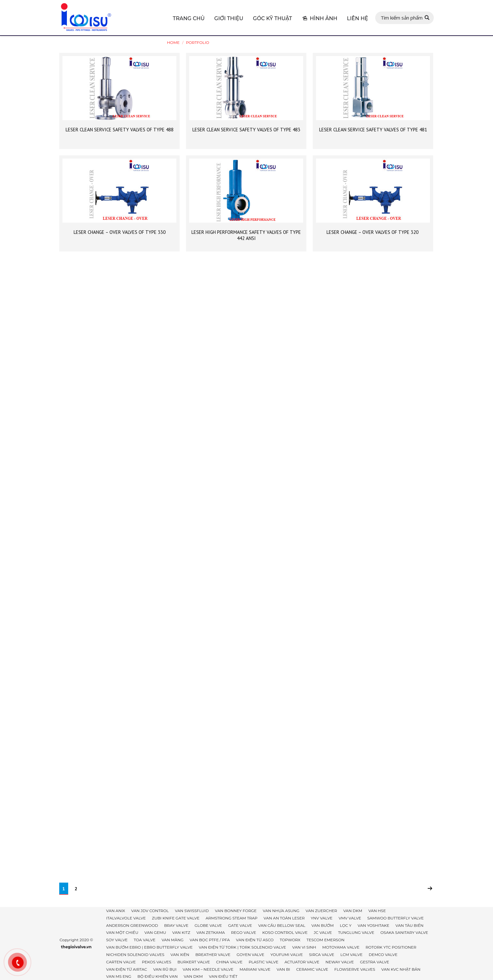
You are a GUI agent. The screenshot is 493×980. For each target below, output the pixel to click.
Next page (430, 888)
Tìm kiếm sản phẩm (402, 18)
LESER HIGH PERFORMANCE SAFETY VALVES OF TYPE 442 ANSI (246, 235)
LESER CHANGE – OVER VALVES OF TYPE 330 (120, 232)
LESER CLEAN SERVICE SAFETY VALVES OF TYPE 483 (246, 130)
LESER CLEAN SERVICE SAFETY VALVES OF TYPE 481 (373, 130)
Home (173, 42)
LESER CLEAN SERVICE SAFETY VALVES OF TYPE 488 (120, 130)
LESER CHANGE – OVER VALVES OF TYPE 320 (373, 232)
